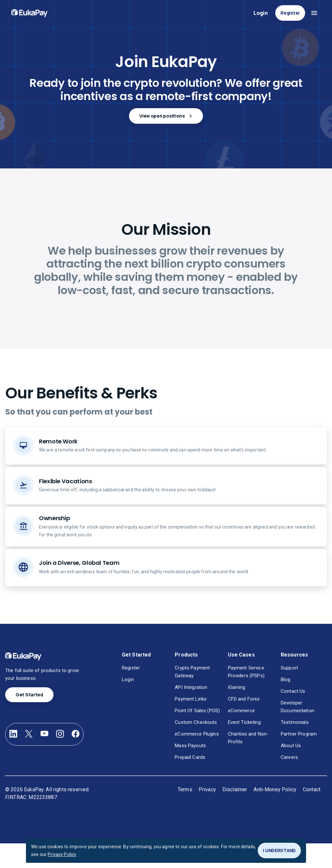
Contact (312, 789)
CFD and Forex (244, 699)
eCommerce (241, 711)
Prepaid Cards (190, 757)
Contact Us (293, 691)
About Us (291, 746)
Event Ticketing (244, 722)
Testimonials (295, 722)
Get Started (29, 695)
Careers (289, 757)
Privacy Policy (62, 854)
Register (290, 13)
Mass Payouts (190, 746)
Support (289, 668)
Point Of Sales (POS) (197, 711)
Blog (286, 680)
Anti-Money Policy (275, 789)
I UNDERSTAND (279, 851)
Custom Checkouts (196, 722)
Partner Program (299, 734)
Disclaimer (235, 789)
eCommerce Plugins (197, 734)
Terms (185, 789)
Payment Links (191, 699)
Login (261, 13)
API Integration (191, 687)
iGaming (237, 687)
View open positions (166, 116)
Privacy (207, 789)
